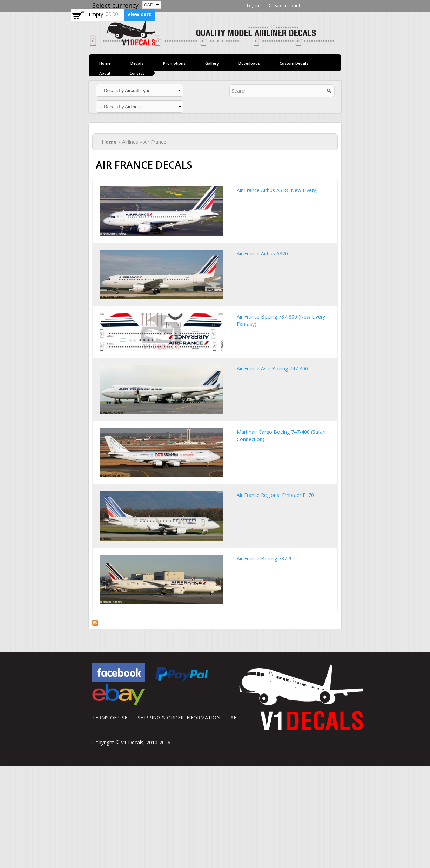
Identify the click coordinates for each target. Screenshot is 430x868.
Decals (137, 63)
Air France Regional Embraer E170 (275, 495)
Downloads (249, 63)
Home (105, 63)
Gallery (212, 63)
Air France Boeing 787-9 (264, 558)
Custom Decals (294, 63)
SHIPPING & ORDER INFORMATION (179, 717)
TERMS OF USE (110, 717)
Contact (137, 73)
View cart (139, 14)
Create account (284, 5)
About (105, 73)
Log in (253, 5)
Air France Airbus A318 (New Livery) (277, 190)
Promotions (174, 63)
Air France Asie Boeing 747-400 (272, 368)
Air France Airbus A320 (262, 254)
